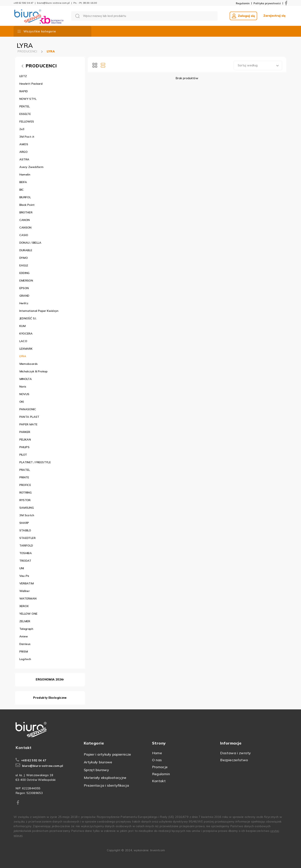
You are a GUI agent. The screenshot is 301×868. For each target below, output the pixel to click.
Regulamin (243, 3)
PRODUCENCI (27, 51)
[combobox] (258, 65)
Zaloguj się (243, 16)
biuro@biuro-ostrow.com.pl (53, 3)
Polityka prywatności (267, 3)
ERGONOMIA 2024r (50, 679)
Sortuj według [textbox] (248, 65)
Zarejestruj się (274, 16)
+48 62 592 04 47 (23, 3)
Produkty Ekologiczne (50, 698)
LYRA (51, 51)
